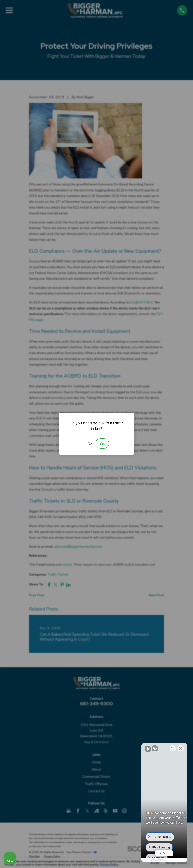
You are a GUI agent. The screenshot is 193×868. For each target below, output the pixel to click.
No (90, 443)
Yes (102, 443)
